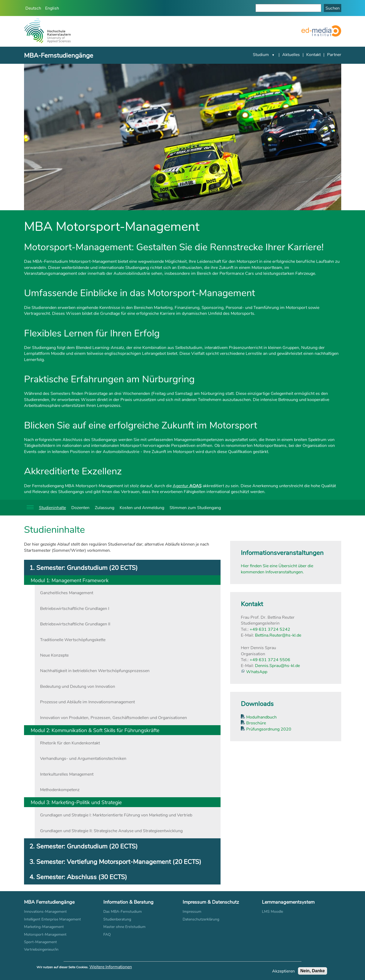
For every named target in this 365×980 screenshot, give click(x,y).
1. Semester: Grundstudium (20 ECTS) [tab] (84, 567)
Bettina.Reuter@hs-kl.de (278, 635)
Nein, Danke (313, 973)
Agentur (187, 485)
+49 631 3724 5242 (270, 629)
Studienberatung (117, 919)
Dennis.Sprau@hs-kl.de (277, 665)
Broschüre (256, 723)
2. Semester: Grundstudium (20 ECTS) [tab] (84, 846)
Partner (334, 54)
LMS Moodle (272, 911)
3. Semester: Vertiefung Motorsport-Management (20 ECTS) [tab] (115, 861)
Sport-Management (40, 942)
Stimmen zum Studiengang (195, 507)
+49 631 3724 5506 (270, 659)
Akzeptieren (283, 973)
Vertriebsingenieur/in (41, 949)
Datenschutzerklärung (201, 919)
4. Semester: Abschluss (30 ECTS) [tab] (78, 877)
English (52, 8)
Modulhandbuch (261, 717)
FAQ (107, 934)
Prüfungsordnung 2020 (268, 729)
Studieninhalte (52, 507)
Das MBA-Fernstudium (123, 911)
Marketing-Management (44, 927)
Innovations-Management (45, 911)
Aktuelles (291, 54)
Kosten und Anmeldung (142, 507)
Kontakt (313, 54)
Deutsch (33, 8)
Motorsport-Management (45, 934)
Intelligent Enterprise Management (52, 919)
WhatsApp (256, 671)
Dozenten (80, 507)
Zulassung (105, 507)
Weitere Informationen (111, 969)
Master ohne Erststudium (124, 927)
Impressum (192, 911)
